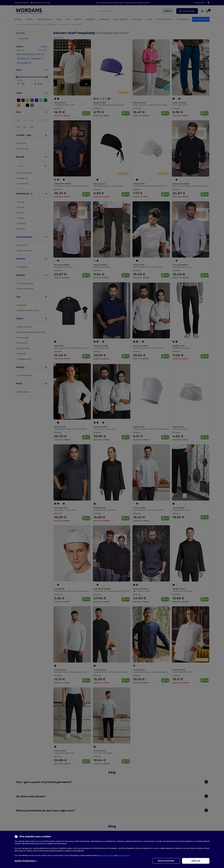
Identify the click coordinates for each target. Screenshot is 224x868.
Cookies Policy (107, 855)
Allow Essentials (166, 861)
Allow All (196, 861)
